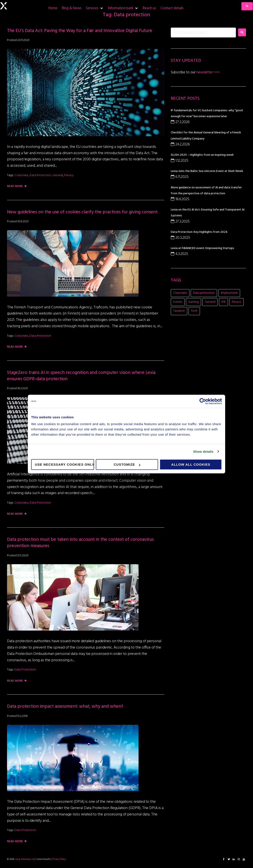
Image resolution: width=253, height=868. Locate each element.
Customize (127, 464)
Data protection (40, 175)
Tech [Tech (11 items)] (194, 311)
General (58, 175)
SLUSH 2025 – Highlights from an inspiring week (202, 155)
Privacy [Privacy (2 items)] (236, 302)
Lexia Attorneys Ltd (25, 859)
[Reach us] (149, 8)
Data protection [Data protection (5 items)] (204, 293)
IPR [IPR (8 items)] (224, 302)
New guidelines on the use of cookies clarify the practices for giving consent (82, 212)
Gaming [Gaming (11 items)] (193, 302)
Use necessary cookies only (64, 464)
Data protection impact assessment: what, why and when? (65, 706)
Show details (203, 452)
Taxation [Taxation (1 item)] (179, 311)
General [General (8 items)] (210, 302)
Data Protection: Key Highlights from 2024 (199, 232)
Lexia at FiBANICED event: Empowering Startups (202, 248)
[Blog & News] (72, 8)
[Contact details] (172, 8)
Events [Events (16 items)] (178, 302)
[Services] (95, 8)
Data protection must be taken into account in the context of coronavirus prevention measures (80, 543)
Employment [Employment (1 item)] (229, 293)
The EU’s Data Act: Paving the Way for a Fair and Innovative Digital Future (80, 31)
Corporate (21, 175)
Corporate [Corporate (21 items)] (180, 293)
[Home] (53, 8)
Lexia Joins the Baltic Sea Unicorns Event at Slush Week (207, 171)
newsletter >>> (208, 72)
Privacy (69, 175)
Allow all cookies (191, 464)
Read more (15, 186)
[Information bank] (123, 8)
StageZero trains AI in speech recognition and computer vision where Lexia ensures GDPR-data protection (81, 376)
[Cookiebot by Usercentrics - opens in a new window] (203, 401)
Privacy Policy (59, 859)
